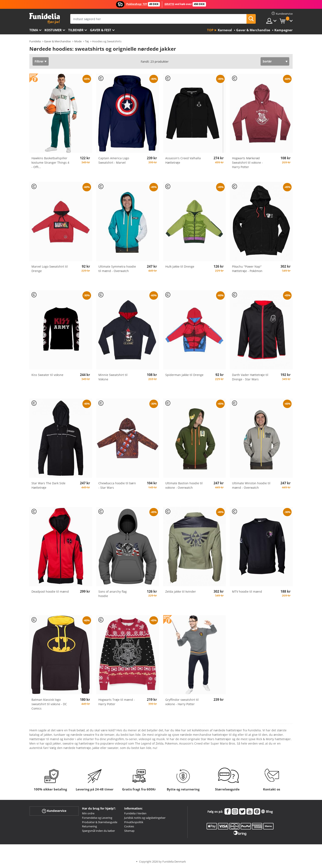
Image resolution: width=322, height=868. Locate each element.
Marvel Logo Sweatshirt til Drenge (50, 269)
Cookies (129, 826)
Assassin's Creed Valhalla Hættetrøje (183, 160)
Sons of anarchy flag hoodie (113, 594)
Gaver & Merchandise (57, 41)
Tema (34, 30)
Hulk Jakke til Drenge (180, 266)
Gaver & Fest (101, 30)
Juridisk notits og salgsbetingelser (145, 818)
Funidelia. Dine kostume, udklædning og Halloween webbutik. (45, 19)
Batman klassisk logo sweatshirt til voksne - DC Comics (49, 704)
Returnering (89, 826)
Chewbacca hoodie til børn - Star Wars (117, 485)
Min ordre (88, 813)
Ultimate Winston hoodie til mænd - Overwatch (251, 485)
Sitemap (129, 831)
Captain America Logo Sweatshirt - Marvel (114, 160)
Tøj (87, 41)
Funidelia (35, 41)
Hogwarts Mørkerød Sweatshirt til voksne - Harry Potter (247, 163)
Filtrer (39, 61)
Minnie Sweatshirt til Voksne (113, 377)
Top (210, 30)
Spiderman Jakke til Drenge (184, 375)
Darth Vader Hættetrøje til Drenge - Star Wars (250, 377)
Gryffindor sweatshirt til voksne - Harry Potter (182, 702)
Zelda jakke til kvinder (181, 591)
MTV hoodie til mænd (247, 591)
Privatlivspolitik (134, 822)
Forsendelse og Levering (97, 818)
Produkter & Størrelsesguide (100, 822)
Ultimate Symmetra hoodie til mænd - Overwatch (117, 269)
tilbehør (76, 30)
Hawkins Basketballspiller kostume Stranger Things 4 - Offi (50, 163)
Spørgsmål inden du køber (98, 831)
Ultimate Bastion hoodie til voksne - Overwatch (184, 485)
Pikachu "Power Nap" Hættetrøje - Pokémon (247, 269)
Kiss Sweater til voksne (47, 375)
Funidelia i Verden (135, 813)
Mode (78, 41)
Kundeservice (54, 811)
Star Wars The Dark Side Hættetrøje (48, 485)
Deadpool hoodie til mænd (50, 591)
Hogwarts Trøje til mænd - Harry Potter (117, 702)
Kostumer (53, 30)
